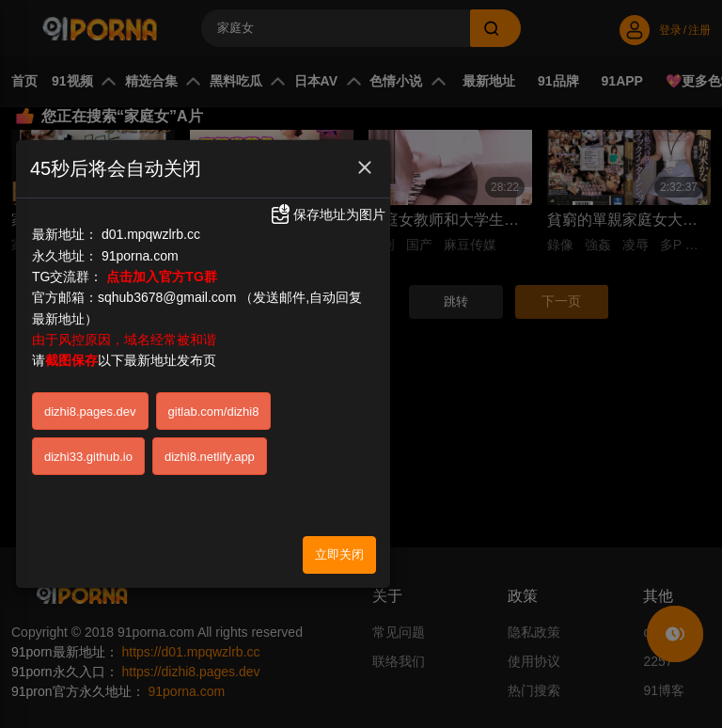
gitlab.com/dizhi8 (214, 411)
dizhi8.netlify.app (210, 457)
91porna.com (140, 255)
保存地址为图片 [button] (327, 214)
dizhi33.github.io (88, 457)
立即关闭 (339, 554)
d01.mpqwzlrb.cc (151, 233)
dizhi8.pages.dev (90, 411)
